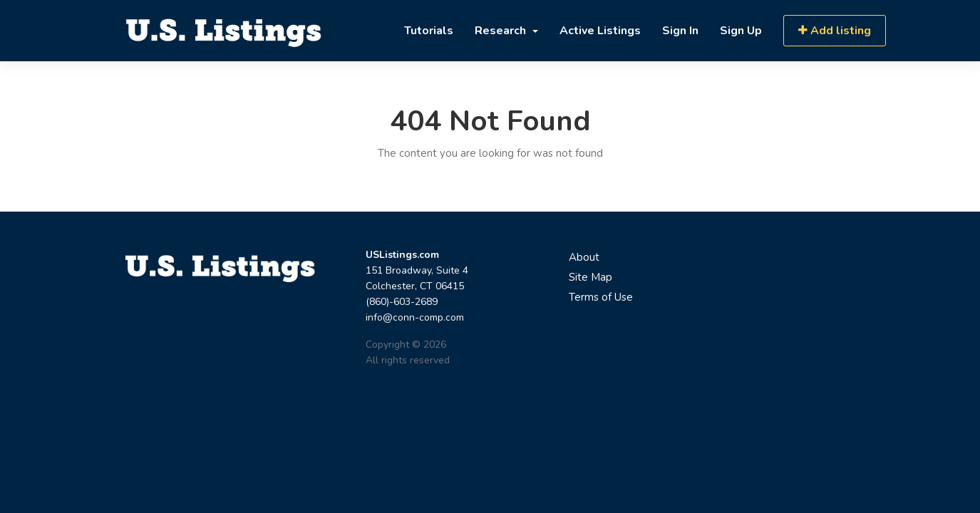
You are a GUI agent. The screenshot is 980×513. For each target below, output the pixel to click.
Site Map (590, 277)
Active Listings (600, 31)
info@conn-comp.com (415, 317)
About (584, 257)
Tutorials (429, 31)
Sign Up (741, 31)
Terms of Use (601, 297)
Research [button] (502, 31)
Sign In (680, 31)
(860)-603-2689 (402, 302)
